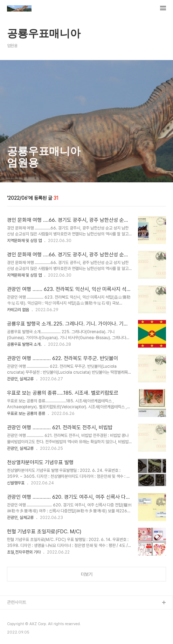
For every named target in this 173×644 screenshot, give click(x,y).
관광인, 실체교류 (20, 379)
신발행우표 (16, 483)
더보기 (87, 574)
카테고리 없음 (18, 310)
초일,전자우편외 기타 (24, 552)
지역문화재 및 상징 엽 (24, 241)
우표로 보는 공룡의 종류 (26, 414)
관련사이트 (17, 602)
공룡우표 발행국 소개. (24, 344)
